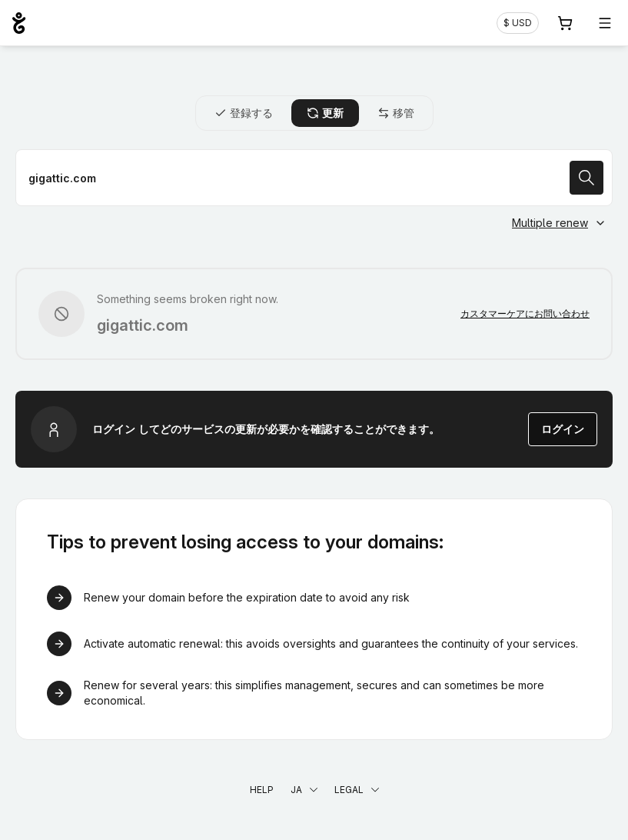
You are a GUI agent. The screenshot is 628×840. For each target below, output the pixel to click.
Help (262, 790)
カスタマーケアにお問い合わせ (525, 313)
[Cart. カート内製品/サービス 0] (565, 23)
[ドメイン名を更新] (314, 178)
